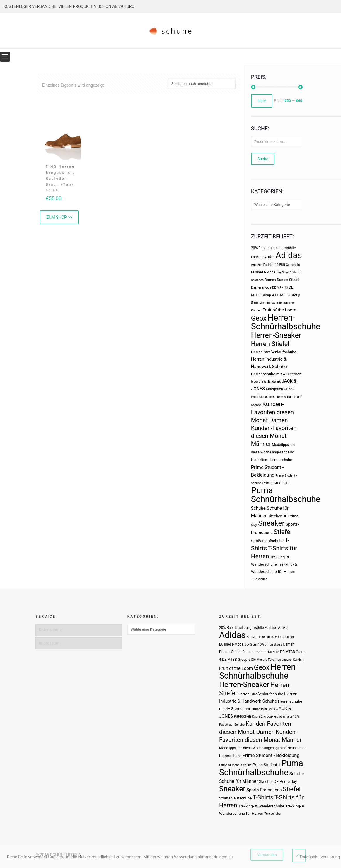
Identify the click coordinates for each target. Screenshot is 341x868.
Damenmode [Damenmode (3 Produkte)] (261, 287)
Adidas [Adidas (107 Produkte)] (289, 255)
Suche (263, 159)
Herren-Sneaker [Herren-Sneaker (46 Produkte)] (276, 335)
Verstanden (267, 855)
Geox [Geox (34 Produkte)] (259, 318)
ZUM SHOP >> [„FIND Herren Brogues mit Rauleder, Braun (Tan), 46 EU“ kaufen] (59, 217)
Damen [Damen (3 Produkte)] (270, 280)
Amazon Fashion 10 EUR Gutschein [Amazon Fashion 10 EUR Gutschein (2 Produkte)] (275, 265)
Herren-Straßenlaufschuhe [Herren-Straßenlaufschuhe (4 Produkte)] (274, 352)
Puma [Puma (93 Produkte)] (262, 490)
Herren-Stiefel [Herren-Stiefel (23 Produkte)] (270, 344)
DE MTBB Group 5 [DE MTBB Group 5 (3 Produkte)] (236, 660)
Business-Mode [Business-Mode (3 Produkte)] (263, 272)
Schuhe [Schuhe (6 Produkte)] (258, 508)
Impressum (49, 643)
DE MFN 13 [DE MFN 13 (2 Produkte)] (280, 288)
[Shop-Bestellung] (202, 84)
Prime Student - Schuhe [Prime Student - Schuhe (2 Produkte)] (235, 765)
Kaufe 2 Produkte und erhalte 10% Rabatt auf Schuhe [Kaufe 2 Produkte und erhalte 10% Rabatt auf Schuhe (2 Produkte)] (276, 397)
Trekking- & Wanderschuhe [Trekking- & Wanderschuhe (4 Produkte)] (261, 806)
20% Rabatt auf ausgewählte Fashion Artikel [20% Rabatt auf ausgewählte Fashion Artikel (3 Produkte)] (254, 628)
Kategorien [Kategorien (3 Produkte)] (274, 389)
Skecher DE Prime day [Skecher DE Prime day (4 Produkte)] (278, 781)
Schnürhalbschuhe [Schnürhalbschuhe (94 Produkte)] (286, 499)
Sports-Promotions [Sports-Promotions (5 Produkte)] (264, 790)
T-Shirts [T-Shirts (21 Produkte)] (263, 797)
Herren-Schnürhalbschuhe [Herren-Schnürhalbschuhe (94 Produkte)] (286, 322)
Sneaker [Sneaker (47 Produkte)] (271, 523)
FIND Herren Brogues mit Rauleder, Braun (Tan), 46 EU (60, 179)
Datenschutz (50, 630)
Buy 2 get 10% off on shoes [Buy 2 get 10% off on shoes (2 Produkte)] (263, 644)
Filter (262, 101)
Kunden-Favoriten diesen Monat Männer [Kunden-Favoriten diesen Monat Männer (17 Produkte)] (274, 436)
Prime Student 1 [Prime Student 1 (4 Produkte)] (276, 483)
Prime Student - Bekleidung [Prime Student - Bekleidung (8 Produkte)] (271, 755)
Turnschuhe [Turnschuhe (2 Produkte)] (259, 579)
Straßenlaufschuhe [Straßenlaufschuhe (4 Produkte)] (267, 541)
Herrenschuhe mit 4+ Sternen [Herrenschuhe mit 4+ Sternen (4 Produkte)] (276, 374)
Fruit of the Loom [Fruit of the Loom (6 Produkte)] (279, 310)
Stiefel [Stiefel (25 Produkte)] (283, 532)
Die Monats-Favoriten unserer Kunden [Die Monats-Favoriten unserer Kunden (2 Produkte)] (277, 660)
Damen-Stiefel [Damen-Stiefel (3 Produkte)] (288, 280)
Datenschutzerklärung (320, 857)
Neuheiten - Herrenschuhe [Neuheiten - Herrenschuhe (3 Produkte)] (271, 460)
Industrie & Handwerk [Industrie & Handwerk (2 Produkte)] (266, 382)
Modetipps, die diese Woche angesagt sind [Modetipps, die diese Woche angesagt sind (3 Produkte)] (253, 748)
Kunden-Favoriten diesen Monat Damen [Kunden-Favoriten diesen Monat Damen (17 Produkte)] (272, 412)
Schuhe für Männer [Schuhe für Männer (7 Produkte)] (238, 781)
